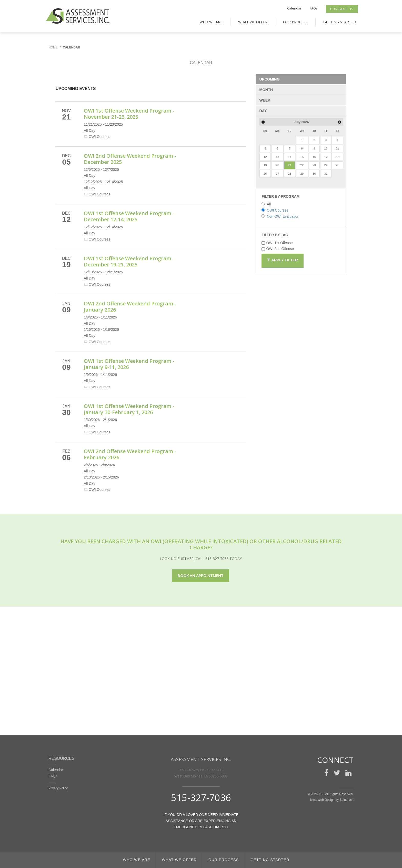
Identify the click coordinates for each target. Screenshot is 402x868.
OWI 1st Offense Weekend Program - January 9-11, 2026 (129, 364)
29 (302, 174)
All (266, 204)
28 (290, 174)
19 (265, 165)
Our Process (295, 22)
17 (326, 157)
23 (314, 165)
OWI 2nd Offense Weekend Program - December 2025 (130, 159)
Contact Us (342, 9)
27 (278, 174)
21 (290, 165)
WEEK (265, 100)
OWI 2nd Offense (278, 249)
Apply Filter (283, 261)
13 (278, 157)
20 (278, 165)
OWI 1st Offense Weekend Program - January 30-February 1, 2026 (129, 409)
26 (265, 174)
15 (302, 157)
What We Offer (253, 22)
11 (338, 148)
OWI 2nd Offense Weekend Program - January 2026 (130, 307)
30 (314, 174)
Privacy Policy (58, 788)
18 (338, 157)
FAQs (314, 8)
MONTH (266, 90)
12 (265, 157)
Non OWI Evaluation (280, 216)
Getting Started (340, 22)
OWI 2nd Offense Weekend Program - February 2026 (130, 454)
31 (326, 174)
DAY (263, 111)
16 (314, 157)
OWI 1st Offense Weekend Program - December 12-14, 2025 (129, 216)
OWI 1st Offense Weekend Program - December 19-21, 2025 (129, 261)
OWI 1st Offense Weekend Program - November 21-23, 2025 (129, 114)
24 (326, 165)
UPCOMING (269, 79)
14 (290, 157)
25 (338, 165)
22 (302, 165)
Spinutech (347, 800)
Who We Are (211, 22)
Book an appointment (201, 575)
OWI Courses (275, 210)
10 (326, 148)
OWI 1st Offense (277, 243)
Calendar (294, 8)
